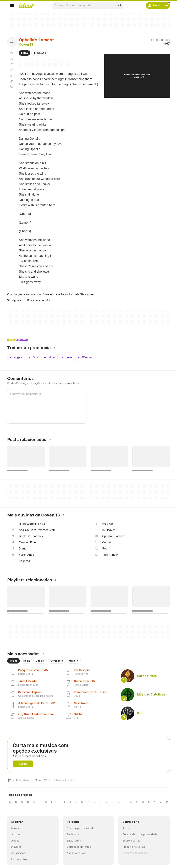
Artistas (16, 834)
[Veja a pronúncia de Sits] (33, 357)
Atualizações (19, 853)
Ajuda (126, 828)
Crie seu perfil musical (80, 828)
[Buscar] (120, 6)
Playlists (16, 847)
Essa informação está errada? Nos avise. (69, 294)
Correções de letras (79, 847)
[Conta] (166, 6)
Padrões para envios (135, 853)
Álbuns (15, 841)
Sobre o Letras (131, 841)
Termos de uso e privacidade (140, 834)
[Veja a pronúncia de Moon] (50, 357)
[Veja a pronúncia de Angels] (16, 357)
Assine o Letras (76, 853)
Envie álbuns (74, 834)
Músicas (16, 828)
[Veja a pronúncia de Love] (66, 357)
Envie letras (74, 841)
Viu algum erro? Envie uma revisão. (29, 300)
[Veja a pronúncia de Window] (85, 357)
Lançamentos (19, 859)
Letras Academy (88, 340)
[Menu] (12, 6)
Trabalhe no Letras (134, 847)
